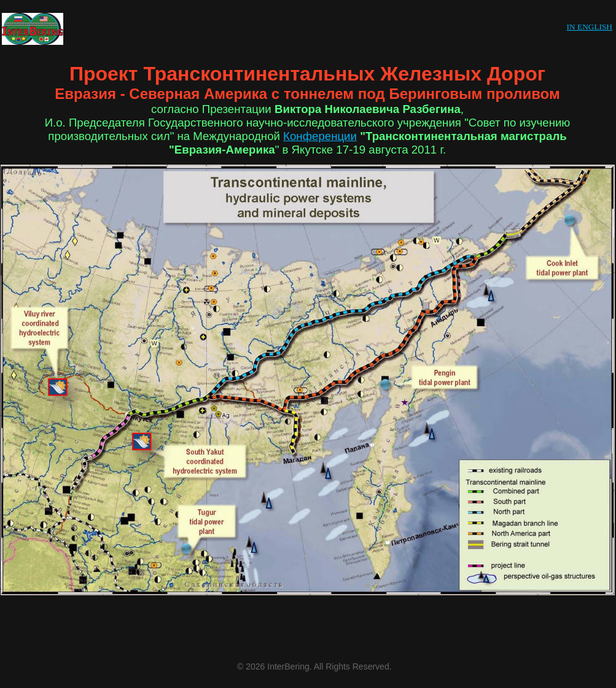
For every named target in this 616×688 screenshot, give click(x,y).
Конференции (320, 136)
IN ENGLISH (590, 27)
